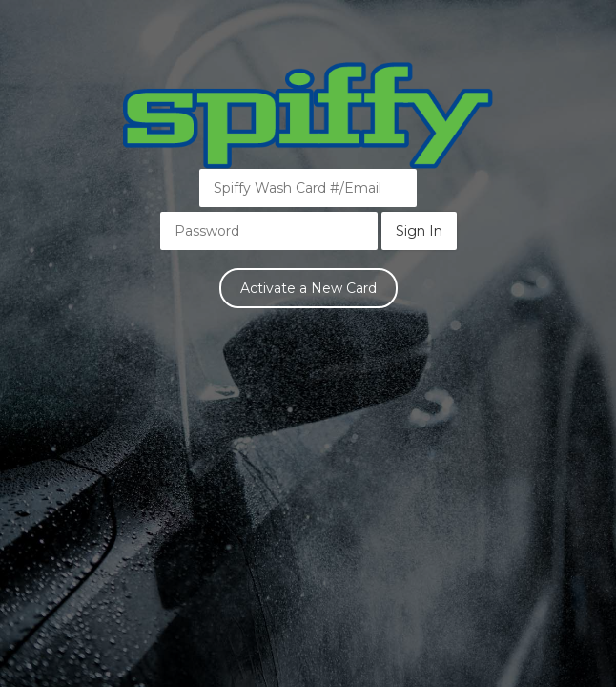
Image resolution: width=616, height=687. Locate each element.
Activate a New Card (308, 288)
